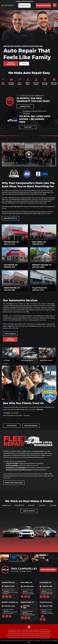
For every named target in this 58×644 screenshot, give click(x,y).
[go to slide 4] (6, 363)
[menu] (55, 5)
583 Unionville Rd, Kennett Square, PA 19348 (11, 613)
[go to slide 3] (5, 363)
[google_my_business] (10, 597)
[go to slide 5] (7, 363)
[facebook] (3, 597)
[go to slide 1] (3, 363)
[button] (8, 421)
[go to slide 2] (4, 363)
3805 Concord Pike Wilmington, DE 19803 (47, 613)
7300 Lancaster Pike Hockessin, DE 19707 (47, 593)
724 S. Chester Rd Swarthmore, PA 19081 (29, 614)
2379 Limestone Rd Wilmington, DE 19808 (28, 593)
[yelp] (7, 597)
